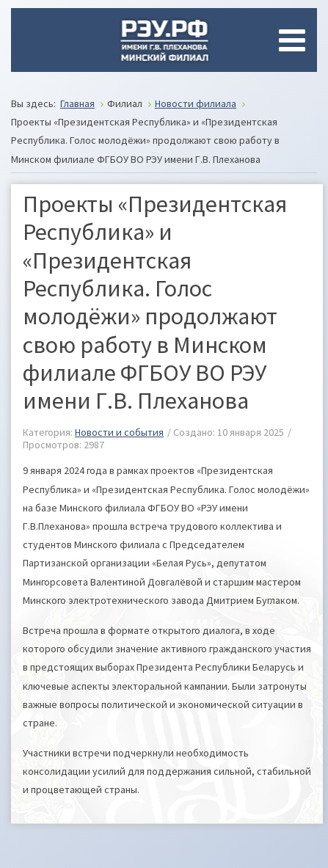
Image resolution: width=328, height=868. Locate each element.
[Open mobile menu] (295, 40)
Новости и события (119, 432)
